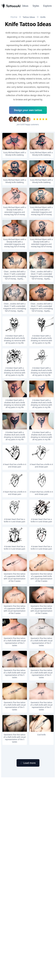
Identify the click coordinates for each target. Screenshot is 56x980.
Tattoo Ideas (29, 17)
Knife (43, 17)
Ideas (25, 6)
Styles (36, 6)
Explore (47, 6)
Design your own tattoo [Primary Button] (28, 110)
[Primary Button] (28, 763)
